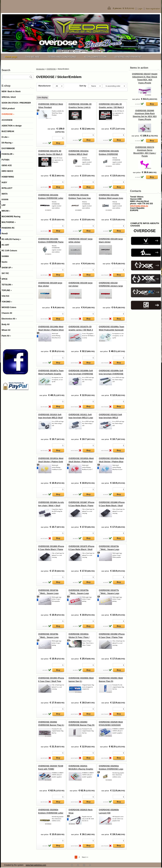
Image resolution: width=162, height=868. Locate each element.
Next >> (85, 857)
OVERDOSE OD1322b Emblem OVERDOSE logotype (109, 154)
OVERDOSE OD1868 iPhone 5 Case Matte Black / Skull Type (112, 506)
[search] (31, 77)
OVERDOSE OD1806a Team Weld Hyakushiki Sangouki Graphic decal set (112, 330)
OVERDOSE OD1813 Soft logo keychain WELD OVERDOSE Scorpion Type (111, 418)
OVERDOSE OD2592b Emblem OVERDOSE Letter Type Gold (51, 813)
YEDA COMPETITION (95, 57)
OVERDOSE (51, 69)
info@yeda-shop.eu (139, 206)
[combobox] (95, 86)
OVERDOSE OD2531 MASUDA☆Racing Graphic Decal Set (81, 769)
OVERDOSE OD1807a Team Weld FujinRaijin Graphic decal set (51, 374)
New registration (153, 9)
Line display (42, 97)
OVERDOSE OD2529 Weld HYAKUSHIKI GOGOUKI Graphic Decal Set (111, 725)
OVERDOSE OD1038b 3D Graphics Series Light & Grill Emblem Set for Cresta (81, 107)
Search (6, 70)
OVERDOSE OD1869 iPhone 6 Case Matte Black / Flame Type (51, 549)
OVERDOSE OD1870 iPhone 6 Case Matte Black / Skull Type (81, 549)
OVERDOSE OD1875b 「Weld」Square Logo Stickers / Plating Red (79, 593)
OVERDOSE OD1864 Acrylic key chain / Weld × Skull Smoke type (51, 506)
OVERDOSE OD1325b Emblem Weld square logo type (111, 198)
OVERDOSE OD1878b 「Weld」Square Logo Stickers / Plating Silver (49, 637)
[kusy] (58, 138)
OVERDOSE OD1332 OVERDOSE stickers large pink (111, 286)
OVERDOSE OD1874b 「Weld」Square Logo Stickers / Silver (48, 593)
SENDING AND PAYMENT (128, 57)
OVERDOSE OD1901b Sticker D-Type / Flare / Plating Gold (79, 637)
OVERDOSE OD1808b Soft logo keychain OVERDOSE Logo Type (81, 374)
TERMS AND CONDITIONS (62, 57)
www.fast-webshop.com (36, 865)
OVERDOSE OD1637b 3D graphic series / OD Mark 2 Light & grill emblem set (81, 330)
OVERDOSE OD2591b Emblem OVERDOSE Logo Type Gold (111, 769)
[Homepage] (11, 57)
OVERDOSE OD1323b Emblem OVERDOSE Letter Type (51, 198)
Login (140, 9)
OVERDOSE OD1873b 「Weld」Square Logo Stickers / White (109, 549)
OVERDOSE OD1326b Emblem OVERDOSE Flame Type (51, 242)
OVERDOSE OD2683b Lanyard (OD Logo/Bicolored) (109, 813)
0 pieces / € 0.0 (124, 8)
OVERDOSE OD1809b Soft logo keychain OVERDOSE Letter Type (111, 374)
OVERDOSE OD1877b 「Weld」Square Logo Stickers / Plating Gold (109, 593)
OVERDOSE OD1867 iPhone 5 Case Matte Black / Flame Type (81, 506)
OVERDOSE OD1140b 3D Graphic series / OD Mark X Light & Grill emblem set (111, 107)
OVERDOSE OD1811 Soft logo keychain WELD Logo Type (81, 418)
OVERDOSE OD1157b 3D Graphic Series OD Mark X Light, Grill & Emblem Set (50, 154)
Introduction (40, 69)
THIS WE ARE (32, 57)
